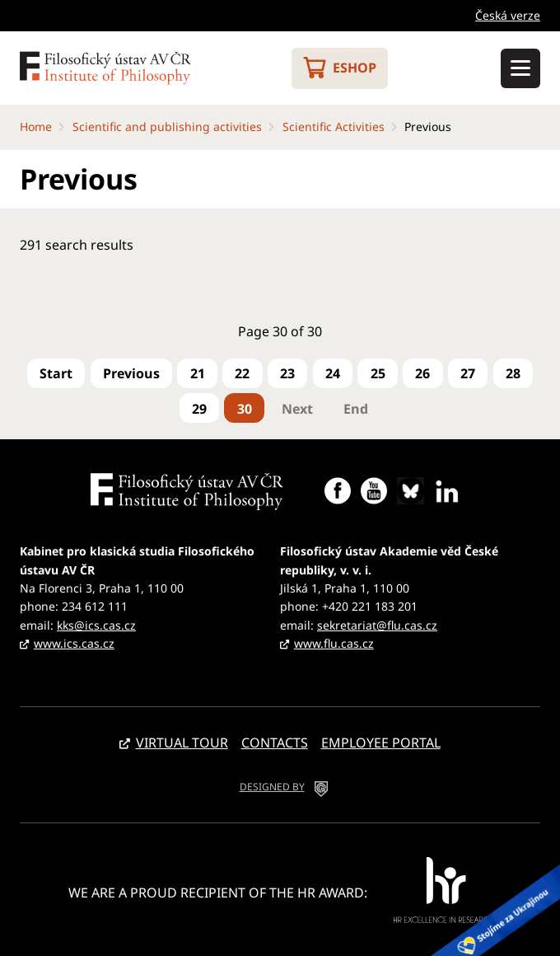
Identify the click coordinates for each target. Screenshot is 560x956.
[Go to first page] (56, 373)
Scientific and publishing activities (167, 127)
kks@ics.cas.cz (96, 625)
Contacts (275, 743)
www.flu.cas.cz (334, 643)
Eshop (355, 68)
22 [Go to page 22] (242, 373)
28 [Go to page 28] (513, 373)
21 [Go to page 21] (198, 373)
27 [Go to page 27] (468, 373)
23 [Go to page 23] (287, 373)
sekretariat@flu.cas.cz (377, 625)
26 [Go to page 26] (422, 373)
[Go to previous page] (131, 373)
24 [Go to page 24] (333, 373)
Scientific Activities (334, 127)
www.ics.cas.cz (74, 643)
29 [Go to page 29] (199, 409)
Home (36, 127)
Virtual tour (182, 743)
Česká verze (508, 15)
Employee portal (381, 743)
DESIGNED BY (272, 787)
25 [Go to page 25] (378, 373)
